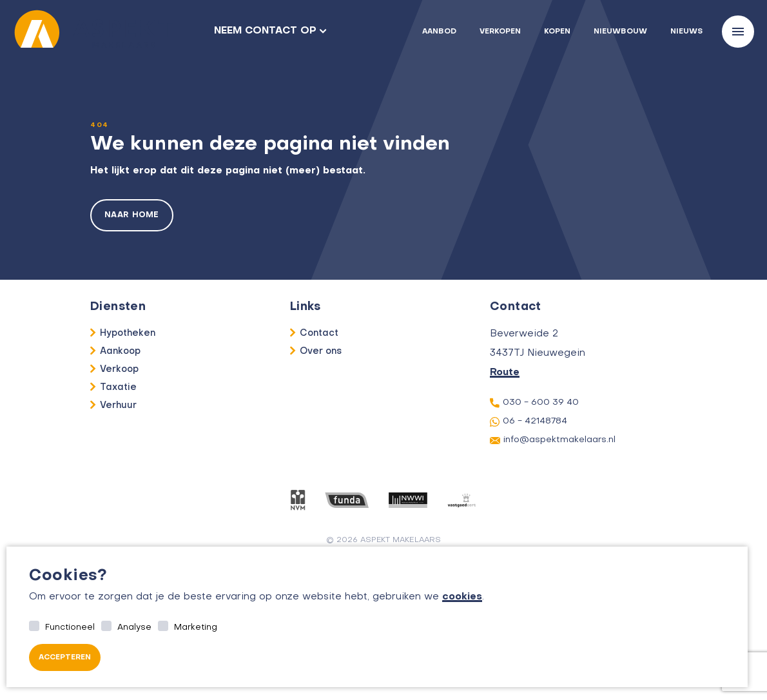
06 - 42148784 (529, 422)
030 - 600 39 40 (534, 403)
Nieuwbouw (620, 32)
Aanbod (439, 32)
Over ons (321, 351)
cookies (462, 597)
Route (505, 373)
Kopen (557, 32)
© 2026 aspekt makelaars (384, 540)
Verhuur (118, 405)
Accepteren (65, 658)
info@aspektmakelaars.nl (553, 440)
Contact (319, 333)
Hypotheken (128, 333)
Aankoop (120, 351)
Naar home (132, 215)
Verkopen (500, 32)
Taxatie (118, 387)
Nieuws (686, 32)
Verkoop (119, 369)
